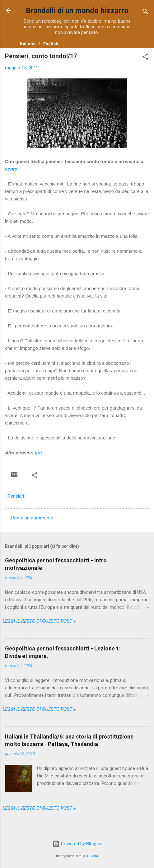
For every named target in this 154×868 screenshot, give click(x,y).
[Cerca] (145, 13)
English (51, 44)
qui (38, 453)
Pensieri (16, 496)
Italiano (28, 44)
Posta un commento (32, 518)
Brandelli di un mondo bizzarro (77, 11)
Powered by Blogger (77, 844)
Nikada (93, 856)
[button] (145, 58)
